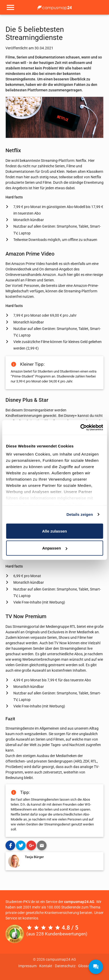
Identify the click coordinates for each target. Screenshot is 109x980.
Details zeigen (80, 514)
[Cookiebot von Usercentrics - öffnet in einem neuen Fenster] (80, 428)
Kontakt (46, 966)
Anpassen (55, 548)
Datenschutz (65, 966)
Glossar (84, 966)
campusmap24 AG (79, 902)
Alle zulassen (54, 531)
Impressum (27, 966)
